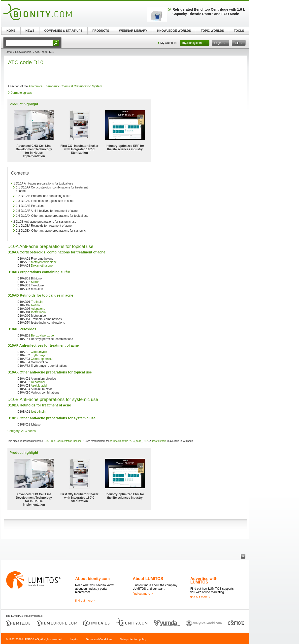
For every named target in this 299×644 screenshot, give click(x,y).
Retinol (36, 305)
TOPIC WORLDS (212, 31)
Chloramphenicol (42, 359)
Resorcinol (38, 382)
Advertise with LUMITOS (204, 580)
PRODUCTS (101, 31)
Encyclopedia (23, 52)
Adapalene (38, 309)
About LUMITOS (148, 579)
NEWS (30, 31)
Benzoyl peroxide (42, 336)
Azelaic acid (39, 386)
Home (8, 52)
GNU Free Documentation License (63, 441)
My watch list (169, 43)
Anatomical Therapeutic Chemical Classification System (65, 86)
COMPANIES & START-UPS (63, 31)
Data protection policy (133, 639)
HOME (11, 31)
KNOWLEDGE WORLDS (174, 31)
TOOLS (239, 31)
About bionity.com (92, 579)
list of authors (159, 441)
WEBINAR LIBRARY (133, 31)
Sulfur (35, 282)
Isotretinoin (38, 312)
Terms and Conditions (99, 639)
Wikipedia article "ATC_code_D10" (129, 441)
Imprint (74, 639)
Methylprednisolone (44, 262)
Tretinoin (37, 302)
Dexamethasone (42, 266)
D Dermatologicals (20, 93)
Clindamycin (39, 352)
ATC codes (28, 431)
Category (14, 431)
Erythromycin (39, 355)
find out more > (85, 601)
